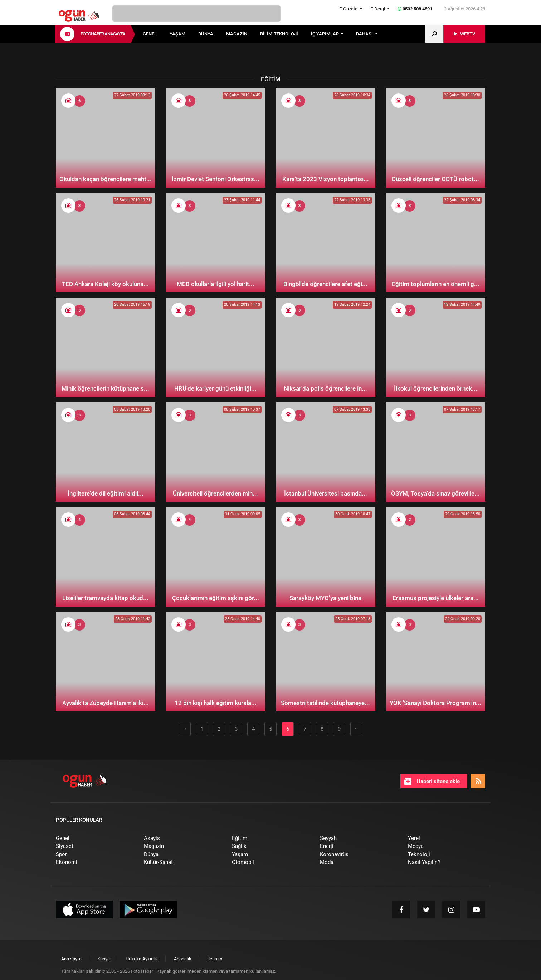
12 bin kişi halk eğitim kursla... (216, 703)
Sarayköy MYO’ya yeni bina (325, 598)
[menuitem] (156, 34)
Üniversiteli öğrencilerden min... (215, 493)
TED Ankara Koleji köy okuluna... (105, 284)
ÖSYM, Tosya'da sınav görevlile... (435, 493)
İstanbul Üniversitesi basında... (326, 493)
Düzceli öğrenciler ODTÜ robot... (435, 179)
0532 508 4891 (415, 9)
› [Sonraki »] (356, 729)
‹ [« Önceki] (185, 729)
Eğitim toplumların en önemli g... (436, 284)
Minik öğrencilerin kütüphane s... (105, 388)
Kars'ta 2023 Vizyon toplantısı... (326, 179)
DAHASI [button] (365, 34)
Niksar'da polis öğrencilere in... (325, 388)
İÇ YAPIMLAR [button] (325, 34)
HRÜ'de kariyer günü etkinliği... (215, 388)
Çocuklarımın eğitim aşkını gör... (216, 598)
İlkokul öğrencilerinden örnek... (436, 388)
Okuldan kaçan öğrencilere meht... (106, 179)
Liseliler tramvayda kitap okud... (105, 598)
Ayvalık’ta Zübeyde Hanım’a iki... (106, 703)
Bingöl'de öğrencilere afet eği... (325, 284)
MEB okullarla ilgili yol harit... (216, 284)
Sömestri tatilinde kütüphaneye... (325, 703)
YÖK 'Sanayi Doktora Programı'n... (435, 703)
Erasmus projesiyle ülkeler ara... (436, 598)
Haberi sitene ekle (432, 781)
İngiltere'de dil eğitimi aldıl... (106, 493)
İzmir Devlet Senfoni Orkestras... (216, 179)
